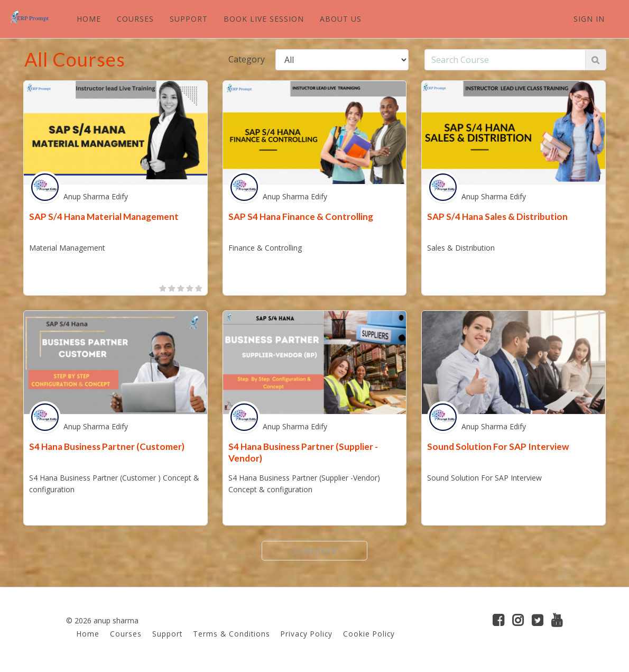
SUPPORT (188, 19)
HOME (88, 19)
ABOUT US (340, 19)
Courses (126, 634)
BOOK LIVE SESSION (263, 19)
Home (88, 634)
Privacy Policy (307, 634)
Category (247, 59)
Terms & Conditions (232, 634)
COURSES (135, 19)
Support (167, 634)
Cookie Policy (369, 634)
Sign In (589, 19)
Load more (315, 550)
